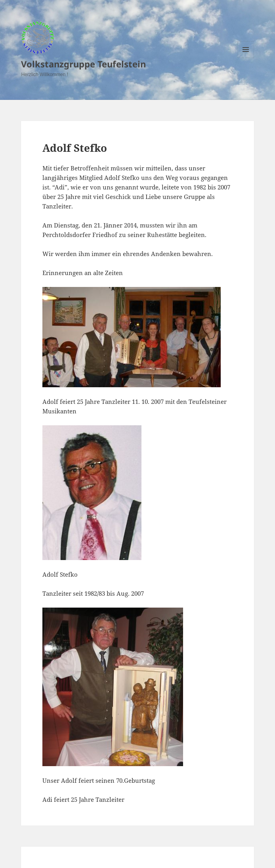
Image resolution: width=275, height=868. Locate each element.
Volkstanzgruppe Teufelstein (83, 64)
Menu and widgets (246, 58)
